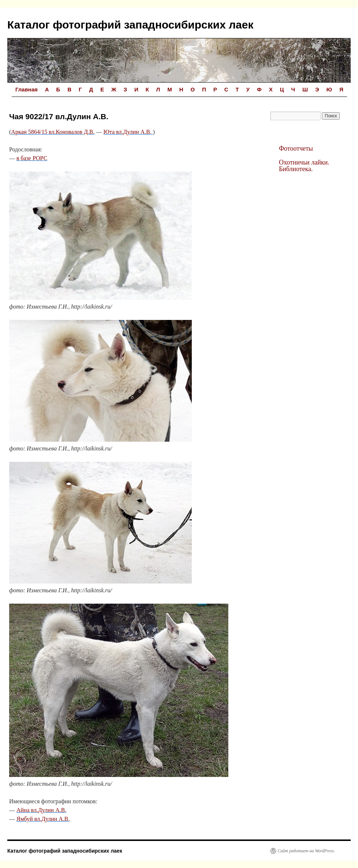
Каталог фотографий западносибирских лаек (130, 25)
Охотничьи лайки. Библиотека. (304, 166)
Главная (26, 89)
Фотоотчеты (296, 148)
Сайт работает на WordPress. (306, 851)
